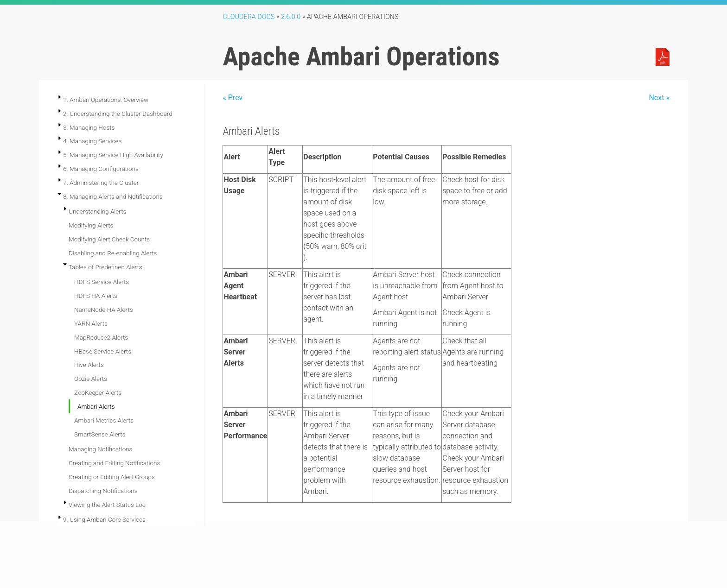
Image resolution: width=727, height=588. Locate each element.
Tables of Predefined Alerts (105, 267)
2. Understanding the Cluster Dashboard (118, 114)
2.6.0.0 (291, 17)
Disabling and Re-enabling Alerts (113, 253)
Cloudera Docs (249, 17)
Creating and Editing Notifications (114, 463)
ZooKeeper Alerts (98, 392)
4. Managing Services (92, 141)
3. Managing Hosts (89, 127)
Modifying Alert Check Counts (109, 239)
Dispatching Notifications (103, 491)
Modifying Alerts (91, 225)
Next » (659, 98)
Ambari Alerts (96, 406)
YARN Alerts (91, 323)
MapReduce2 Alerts (101, 337)
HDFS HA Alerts (96, 296)
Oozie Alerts (91, 379)
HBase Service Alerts (103, 351)
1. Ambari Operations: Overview (106, 100)
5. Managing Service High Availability (113, 155)
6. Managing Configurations (101, 169)
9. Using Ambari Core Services (104, 519)
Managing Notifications (100, 449)
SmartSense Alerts (100, 434)
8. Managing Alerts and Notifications (113, 196)
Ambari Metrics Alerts (104, 420)
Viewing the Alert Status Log (107, 505)
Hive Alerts (89, 365)
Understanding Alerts (97, 211)
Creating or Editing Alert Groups (112, 477)
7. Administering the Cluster (101, 183)
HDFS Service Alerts (102, 282)
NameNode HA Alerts (104, 310)
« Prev (233, 98)
